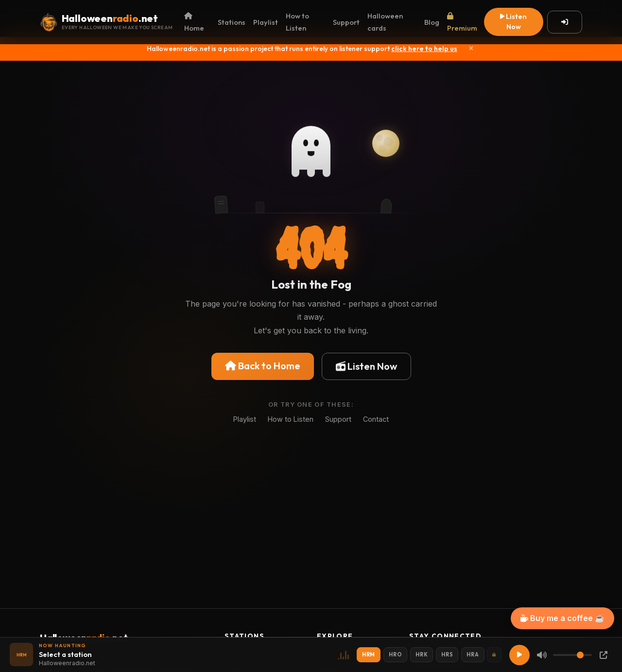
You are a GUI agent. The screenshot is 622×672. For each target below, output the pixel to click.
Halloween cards (385, 22)
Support (346, 22)
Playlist (266, 22)
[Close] (471, 49)
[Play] (519, 655)
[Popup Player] (604, 655)
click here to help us (424, 49)
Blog (432, 22)
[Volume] (572, 655)
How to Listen (297, 22)
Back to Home (263, 366)
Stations (232, 22)
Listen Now (513, 22)
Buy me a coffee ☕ (562, 618)
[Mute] (542, 655)
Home (194, 23)
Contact (376, 419)
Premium (462, 23)
